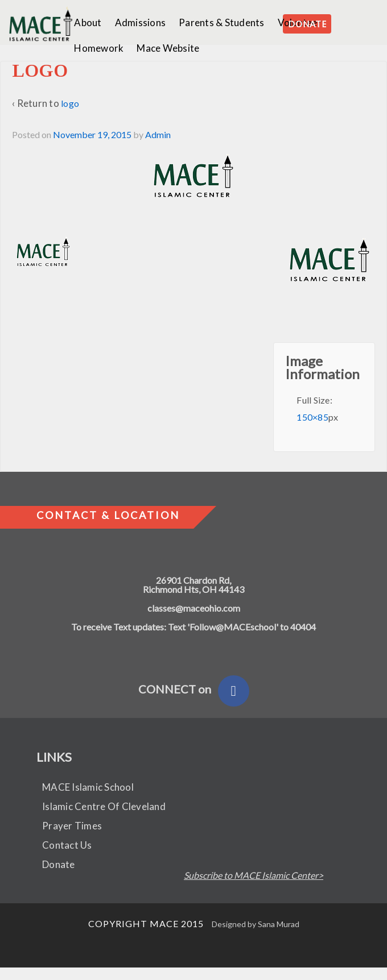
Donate (59, 864)
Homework (99, 48)
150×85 (312, 417)
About (88, 22)
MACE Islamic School (88, 787)
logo (70, 103)
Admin (158, 134)
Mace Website (168, 48)
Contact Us (67, 845)
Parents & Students (222, 22)
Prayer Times (72, 826)
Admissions (141, 22)
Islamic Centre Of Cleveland (104, 806)
